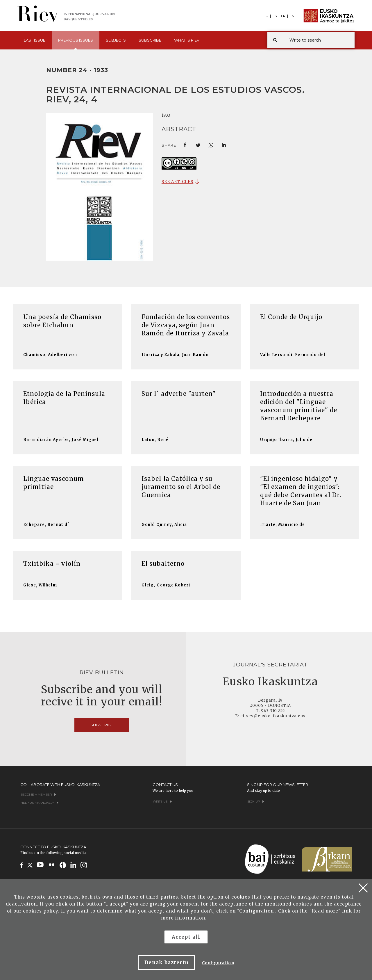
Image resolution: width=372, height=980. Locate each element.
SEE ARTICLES (177, 182)
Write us (162, 802)
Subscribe (150, 40)
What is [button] (187, 40)
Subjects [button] (116, 40)
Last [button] (35, 40)
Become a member (38, 795)
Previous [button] (76, 44)
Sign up (256, 802)
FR (283, 16)
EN (292, 16)
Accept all (186, 937)
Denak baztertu (166, 963)
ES (275, 16)
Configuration (218, 963)
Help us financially (40, 803)
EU (266, 16)
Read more (325, 911)
